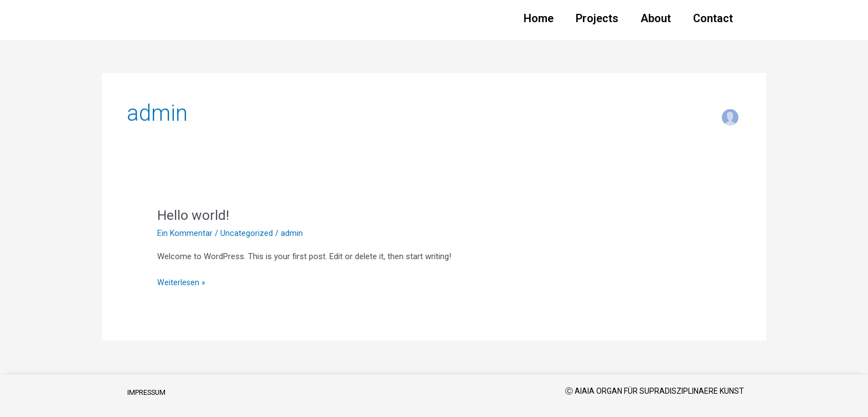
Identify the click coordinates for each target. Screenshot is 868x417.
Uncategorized (247, 233)
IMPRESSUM (149, 393)
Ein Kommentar (185, 233)
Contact (713, 18)
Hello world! (194, 215)
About (656, 18)
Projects (597, 18)
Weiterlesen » (182, 282)
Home (539, 18)
